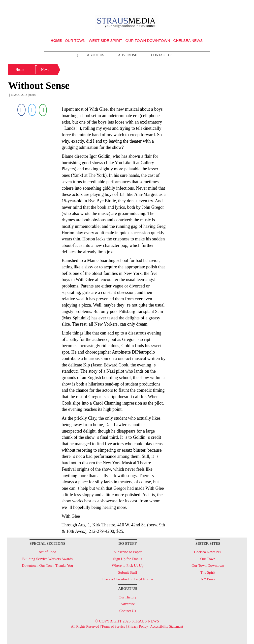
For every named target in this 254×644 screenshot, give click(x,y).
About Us (95, 55)
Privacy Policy (138, 627)
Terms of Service (113, 627)
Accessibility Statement (167, 627)
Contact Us (162, 55)
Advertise (128, 55)
